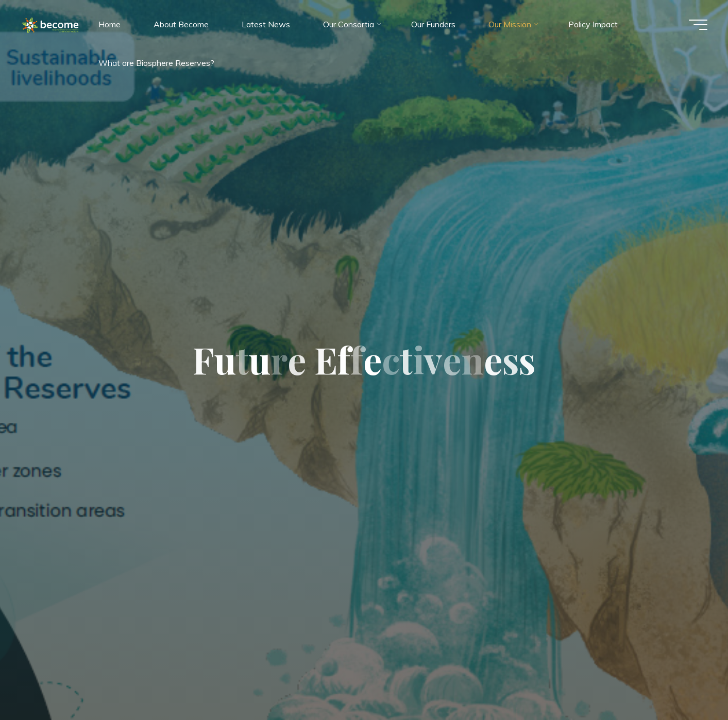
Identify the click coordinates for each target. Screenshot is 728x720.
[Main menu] (698, 25)
